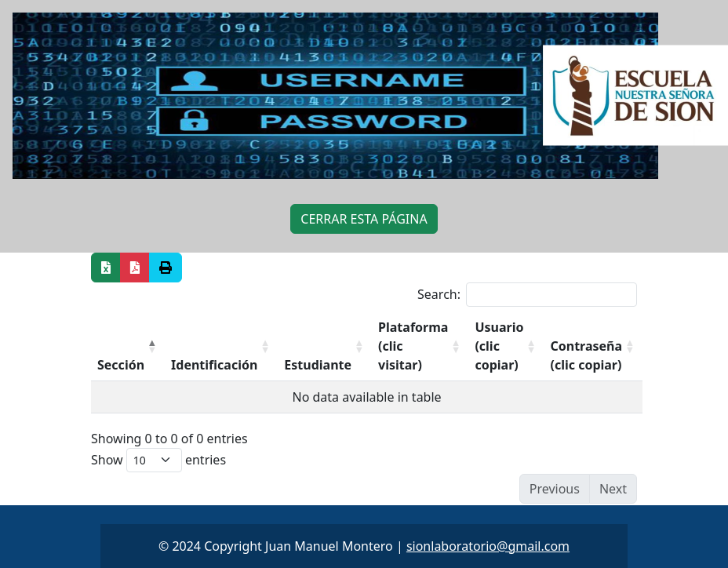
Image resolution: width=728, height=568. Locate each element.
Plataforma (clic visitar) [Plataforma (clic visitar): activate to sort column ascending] (413, 346)
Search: (527, 295)
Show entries (158, 460)
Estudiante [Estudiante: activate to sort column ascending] (318, 365)
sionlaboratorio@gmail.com (488, 546)
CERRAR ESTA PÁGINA (364, 219)
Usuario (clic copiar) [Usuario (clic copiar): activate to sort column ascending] (499, 346)
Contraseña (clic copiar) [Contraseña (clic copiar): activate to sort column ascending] (586, 355)
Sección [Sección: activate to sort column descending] (121, 365)
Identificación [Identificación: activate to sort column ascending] (214, 365)
